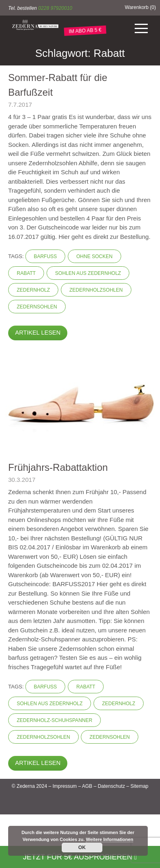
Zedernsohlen (37, 307)
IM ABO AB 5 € (85, 31)
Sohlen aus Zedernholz (88, 273)
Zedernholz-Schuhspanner (54, 720)
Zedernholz (33, 290)
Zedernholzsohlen (96, 290)
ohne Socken (94, 256)
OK (82, 848)
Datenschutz (111, 786)
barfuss (46, 256)
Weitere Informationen (109, 839)
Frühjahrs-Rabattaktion (58, 467)
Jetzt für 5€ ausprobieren (80, 857)
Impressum (65, 786)
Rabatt (26, 273)
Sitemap (139, 786)
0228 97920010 (55, 8)
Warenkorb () (140, 7)
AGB (87, 786)
